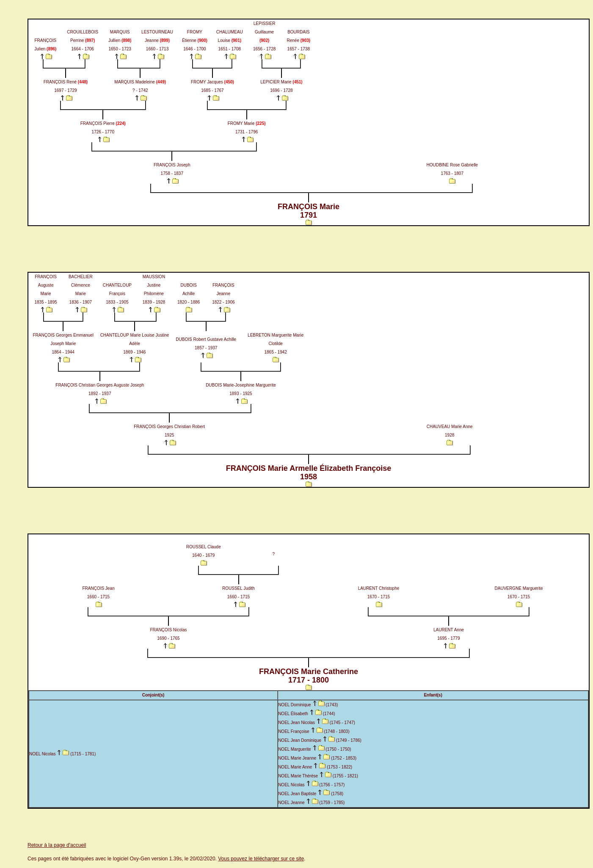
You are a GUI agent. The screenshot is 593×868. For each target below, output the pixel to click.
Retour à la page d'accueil (57, 845)
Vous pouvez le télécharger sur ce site (261, 859)
